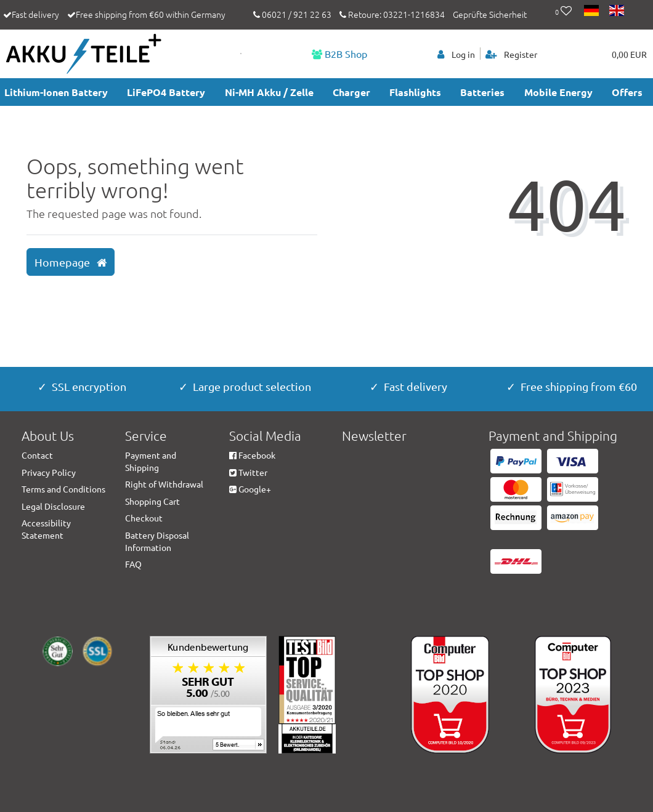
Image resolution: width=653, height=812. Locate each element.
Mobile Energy (558, 92)
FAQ (133, 564)
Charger (351, 92)
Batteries (482, 92)
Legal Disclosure (53, 506)
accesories (29, 120)
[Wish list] (563, 12)
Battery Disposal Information (157, 541)
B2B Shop (339, 54)
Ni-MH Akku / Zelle (269, 92)
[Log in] (456, 54)
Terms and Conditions (63, 489)
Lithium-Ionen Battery (56, 92)
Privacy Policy (49, 472)
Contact (37, 455)
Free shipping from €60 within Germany (151, 14)
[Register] (512, 54)
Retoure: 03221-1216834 (392, 14)
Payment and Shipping (151, 461)
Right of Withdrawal (164, 484)
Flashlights (415, 92)
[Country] (592, 12)
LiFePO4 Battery (166, 92)
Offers (627, 92)
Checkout (144, 518)
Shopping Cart (152, 501)
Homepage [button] (71, 262)
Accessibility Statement (46, 529)
